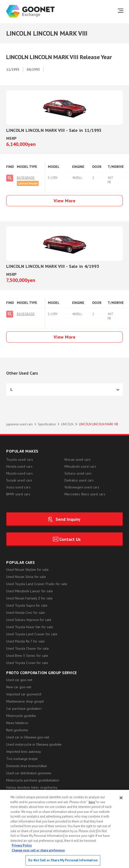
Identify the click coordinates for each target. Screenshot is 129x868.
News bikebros (17, 723)
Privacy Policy (22, 845)
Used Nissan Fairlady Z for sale (29, 598)
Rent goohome (17, 730)
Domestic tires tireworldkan (27, 766)
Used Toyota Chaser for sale (28, 648)
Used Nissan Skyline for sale (27, 570)
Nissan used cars (78, 459)
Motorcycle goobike (21, 716)
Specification (47, 424)
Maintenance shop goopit (25, 701)
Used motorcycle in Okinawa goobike (34, 744)
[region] (64, 829)
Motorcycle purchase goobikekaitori (33, 780)
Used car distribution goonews (29, 773)
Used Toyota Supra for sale (27, 605)
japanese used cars (19, 424)
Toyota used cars (20, 459)
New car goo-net (19, 687)
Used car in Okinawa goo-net (28, 737)
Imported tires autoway (24, 752)
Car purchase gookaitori (24, 708)
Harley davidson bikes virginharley (32, 787)
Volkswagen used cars (82, 487)
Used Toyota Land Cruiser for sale (32, 634)
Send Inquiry (68, 519)
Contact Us (70, 539)
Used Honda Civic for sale (26, 613)
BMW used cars (18, 494)
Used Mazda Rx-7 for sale (25, 641)
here (92, 802)
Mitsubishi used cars (80, 466)
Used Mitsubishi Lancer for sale (30, 591)
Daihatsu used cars (79, 480)
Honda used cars (19, 466)
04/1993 (33, 69)
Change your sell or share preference (38, 850)
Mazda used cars (19, 473)
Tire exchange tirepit (22, 759)
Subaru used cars (78, 473)
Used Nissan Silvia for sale (26, 577)
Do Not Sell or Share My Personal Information (63, 860)
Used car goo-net (19, 680)
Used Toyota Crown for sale (27, 663)
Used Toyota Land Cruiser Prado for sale (37, 584)
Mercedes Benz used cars (85, 494)
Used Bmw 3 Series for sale (27, 656)
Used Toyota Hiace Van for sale (30, 627)
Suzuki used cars (19, 480)
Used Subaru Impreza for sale (29, 620)
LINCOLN (67, 424)
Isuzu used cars (18, 487)
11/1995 (13, 69)
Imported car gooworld (24, 694)
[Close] (121, 798)
